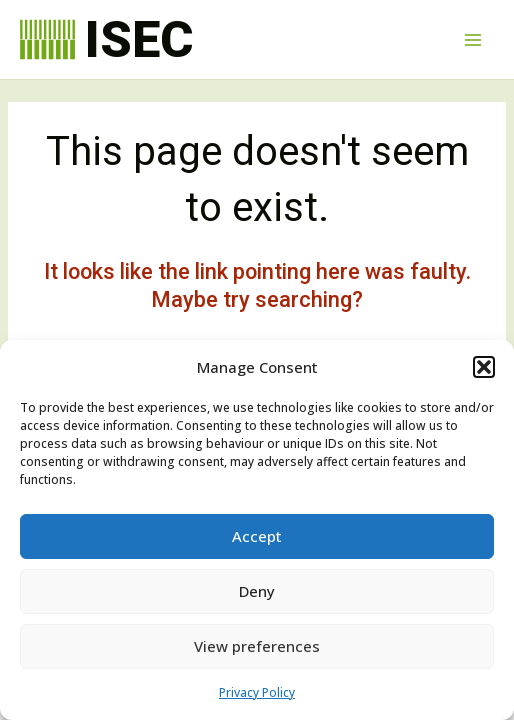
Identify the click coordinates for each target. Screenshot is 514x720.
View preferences (257, 646)
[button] (484, 367)
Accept (257, 536)
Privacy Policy (257, 692)
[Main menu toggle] (473, 40)
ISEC (139, 39)
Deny (257, 591)
